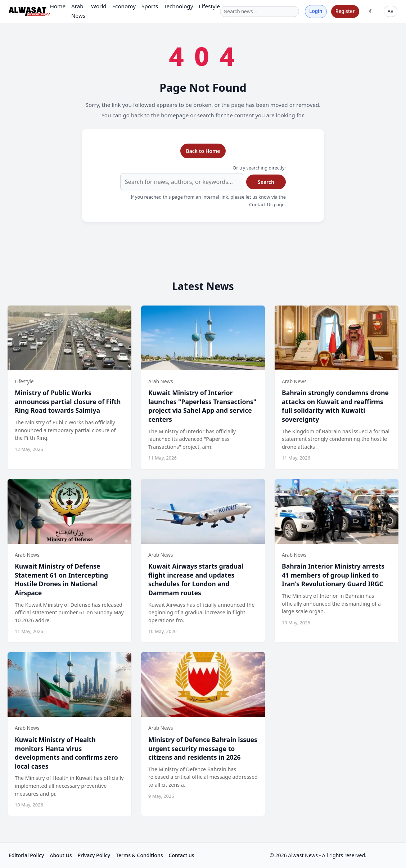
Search (266, 182)
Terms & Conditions (139, 855)
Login (316, 11)
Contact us (182, 855)
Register (345, 11)
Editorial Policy (26, 855)
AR (391, 11)
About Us (61, 855)
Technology (178, 6)
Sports (150, 6)
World (99, 6)
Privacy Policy (94, 855)
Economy (124, 6)
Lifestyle (209, 6)
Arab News (78, 11)
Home (58, 6)
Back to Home (203, 151)
